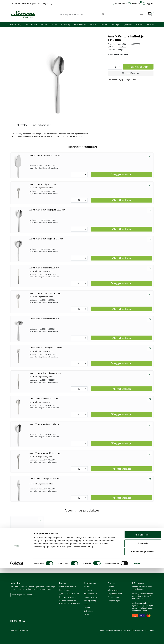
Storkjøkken (31, 24)
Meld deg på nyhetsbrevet (23, 595)
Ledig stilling (47, 3)
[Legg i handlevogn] (138, 67)
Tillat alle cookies (143, 610)
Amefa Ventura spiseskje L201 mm (44, 399)
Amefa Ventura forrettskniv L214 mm (45, 373)
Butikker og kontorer (68, 597)
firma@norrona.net (68, 587)
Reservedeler (80, 24)
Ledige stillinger (114, 601)
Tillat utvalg (143, 619)
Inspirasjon (15, 3)
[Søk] (81, 14)
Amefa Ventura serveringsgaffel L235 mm (47, 210)
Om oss (37, 3)
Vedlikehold (27, 3)
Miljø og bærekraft (115, 594)
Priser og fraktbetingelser (143, 594)
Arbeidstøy (66, 24)
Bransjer (139, 24)
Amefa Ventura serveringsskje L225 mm (47, 239)
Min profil (87, 587)
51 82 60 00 (65, 590)
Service (93, 24)
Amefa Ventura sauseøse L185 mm (44, 319)
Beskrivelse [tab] (21, 125)
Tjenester (128, 24)
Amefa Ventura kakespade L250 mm (45, 155)
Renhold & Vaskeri (49, 24)
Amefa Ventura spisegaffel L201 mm (45, 453)
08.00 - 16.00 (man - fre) (69, 594)
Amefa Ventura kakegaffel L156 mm (45, 478)
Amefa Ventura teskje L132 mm (43, 184)
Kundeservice (90, 583)
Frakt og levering (90, 601)
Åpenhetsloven (114, 597)
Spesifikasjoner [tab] (41, 125)
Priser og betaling (90, 597)
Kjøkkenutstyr (16, 24)
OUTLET (103, 24)
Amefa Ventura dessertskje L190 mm (45, 293)
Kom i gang (88, 590)
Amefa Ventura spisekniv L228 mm (44, 268)
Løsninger (115, 24)
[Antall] (115, 67)
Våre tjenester (113, 590)
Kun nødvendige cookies (143, 627)
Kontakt (151, 24)
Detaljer (136, 639)
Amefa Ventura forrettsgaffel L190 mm (46, 348)
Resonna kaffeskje (27, 552)
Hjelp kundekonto (90, 594)
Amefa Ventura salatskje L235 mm (44, 424)
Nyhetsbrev (16, 583)
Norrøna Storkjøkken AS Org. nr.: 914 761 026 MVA (70, 602)
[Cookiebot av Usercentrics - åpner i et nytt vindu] (17, 639)
